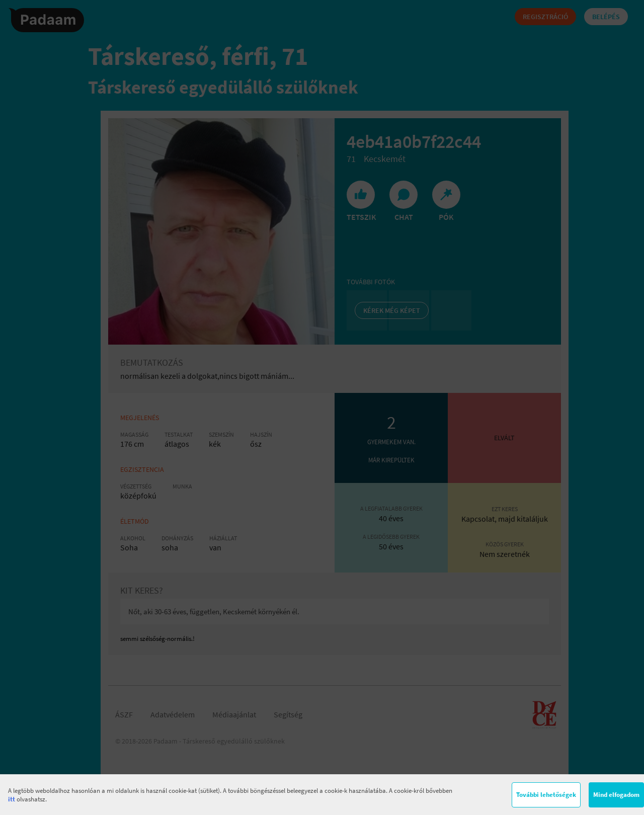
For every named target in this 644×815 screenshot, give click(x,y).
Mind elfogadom (616, 795)
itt (12, 799)
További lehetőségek (546, 795)
